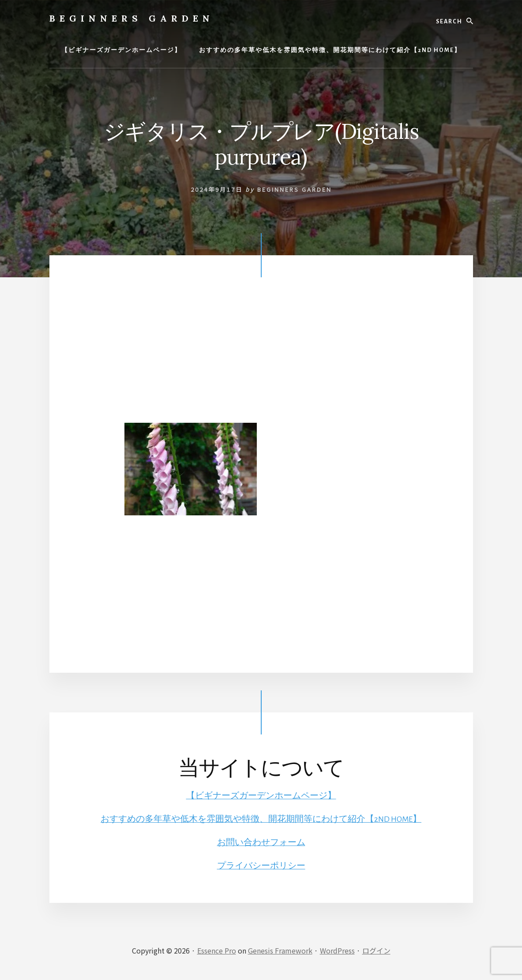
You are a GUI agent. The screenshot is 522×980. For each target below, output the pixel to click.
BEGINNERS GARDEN (132, 18)
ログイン (376, 950)
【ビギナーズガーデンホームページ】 (261, 796)
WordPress (337, 950)
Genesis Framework (280, 950)
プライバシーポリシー (261, 865)
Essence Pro (217, 950)
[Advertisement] (261, 361)
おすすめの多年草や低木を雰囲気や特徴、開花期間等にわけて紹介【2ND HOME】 (261, 819)
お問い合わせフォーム (261, 842)
